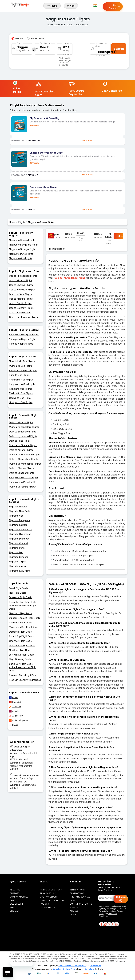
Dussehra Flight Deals (20, 597)
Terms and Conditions (108, 915)
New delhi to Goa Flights (22, 361)
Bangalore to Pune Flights (23, 482)
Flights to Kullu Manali (20, 571)
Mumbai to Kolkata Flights (22, 487)
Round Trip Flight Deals (21, 636)
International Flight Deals (22, 645)
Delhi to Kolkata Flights (21, 450)
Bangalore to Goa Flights (22, 384)
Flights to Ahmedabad (21, 529)
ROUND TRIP (35, 38)
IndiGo (14, 698)
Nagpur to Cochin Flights (22, 240)
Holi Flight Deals (18, 593)
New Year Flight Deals (21, 613)
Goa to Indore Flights (20, 313)
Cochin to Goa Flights (20, 398)
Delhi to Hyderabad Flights (23, 436)
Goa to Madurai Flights (21, 299)
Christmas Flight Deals (21, 623)
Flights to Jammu (18, 566)
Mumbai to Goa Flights (21, 366)
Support (15, 893)
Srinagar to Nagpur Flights (23, 339)
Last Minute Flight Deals (21, 655)
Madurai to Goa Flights (21, 393)
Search (119, 49)
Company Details (19, 897)
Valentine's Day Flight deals (24, 627)
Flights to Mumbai (18, 507)
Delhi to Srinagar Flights (22, 473)
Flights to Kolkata (18, 525)
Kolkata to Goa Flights (20, 389)
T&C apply (34, 125)
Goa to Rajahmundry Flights (23, 317)
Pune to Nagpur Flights (21, 344)
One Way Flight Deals (20, 641)
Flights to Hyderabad (20, 534)
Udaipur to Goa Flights (21, 402)
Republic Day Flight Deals (23, 602)
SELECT (120, 236)
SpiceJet (15, 702)
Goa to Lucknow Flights (21, 308)
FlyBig (14, 725)
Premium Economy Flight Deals (25, 680)
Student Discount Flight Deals (24, 618)
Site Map (14, 911)
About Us (15, 890)
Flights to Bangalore (20, 520)
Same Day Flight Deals (21, 664)
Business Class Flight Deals (23, 675)
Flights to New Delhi (20, 511)
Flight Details (57, 249)
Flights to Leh (16, 552)
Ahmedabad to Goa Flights (23, 370)
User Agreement (80, 966)
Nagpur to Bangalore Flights (24, 245)
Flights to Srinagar (19, 557)
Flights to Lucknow (19, 539)
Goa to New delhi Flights (22, 290)
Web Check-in (17, 904)
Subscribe (122, 899)
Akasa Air (15, 707)
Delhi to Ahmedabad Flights (24, 459)
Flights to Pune (17, 548)
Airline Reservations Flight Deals (23, 669)
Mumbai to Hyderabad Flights (25, 455)
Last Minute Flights (81, 904)
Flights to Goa (16, 516)
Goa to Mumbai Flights (21, 280)
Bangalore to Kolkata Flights (24, 477)
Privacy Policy (48, 893)
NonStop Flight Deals (20, 650)
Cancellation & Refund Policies (65, 969)
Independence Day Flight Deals (22, 607)
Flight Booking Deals (20, 659)
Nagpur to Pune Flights (21, 254)
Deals (73, 914)
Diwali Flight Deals (19, 588)
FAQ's (13, 900)
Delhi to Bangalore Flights (23, 432)
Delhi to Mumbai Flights (21, 422)
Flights (52, 6)
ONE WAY (18, 38)
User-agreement (49, 897)
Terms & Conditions (51, 890)
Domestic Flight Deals (20, 632)
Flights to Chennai (18, 543)
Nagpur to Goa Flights (21, 258)
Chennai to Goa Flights (21, 380)
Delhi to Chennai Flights (21, 468)
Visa (71, 6)
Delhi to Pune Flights (20, 441)
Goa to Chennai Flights (21, 285)
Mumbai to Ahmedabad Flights (25, 464)
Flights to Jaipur (17, 562)
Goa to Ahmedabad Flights (23, 276)
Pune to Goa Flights (19, 375)
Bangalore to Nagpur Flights (24, 335)
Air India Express (18, 720)
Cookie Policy (48, 907)
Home (12, 222)
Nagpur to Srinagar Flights (23, 249)
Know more (87, 140)
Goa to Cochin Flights (20, 303)
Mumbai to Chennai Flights (23, 445)
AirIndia (14, 711)
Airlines (74, 911)
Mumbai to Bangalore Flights (24, 427)
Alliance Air (16, 716)
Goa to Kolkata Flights (20, 294)
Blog (13, 907)
